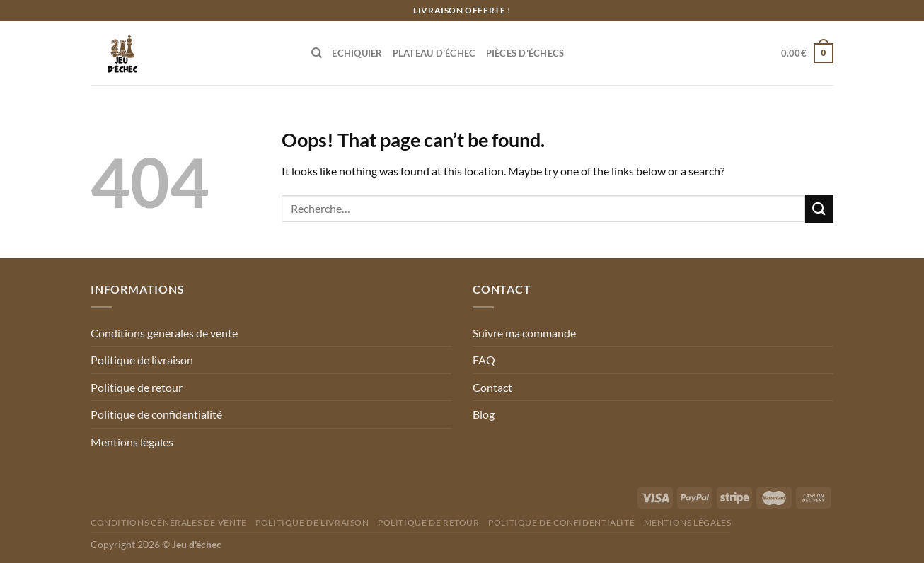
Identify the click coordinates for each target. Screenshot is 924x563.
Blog (484, 414)
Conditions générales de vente (164, 333)
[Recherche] (317, 53)
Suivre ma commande (524, 333)
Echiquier (357, 53)
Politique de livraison (142, 360)
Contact (492, 387)
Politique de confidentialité (156, 414)
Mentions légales (132, 442)
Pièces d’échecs (525, 53)
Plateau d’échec (434, 53)
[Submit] (819, 208)
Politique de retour (137, 387)
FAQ (484, 360)
